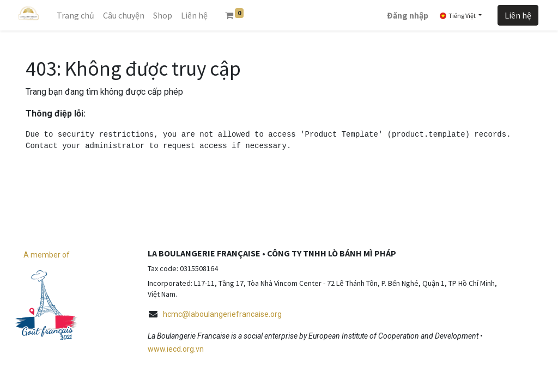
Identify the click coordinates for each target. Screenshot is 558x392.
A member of (47, 255)
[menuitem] (75, 15)
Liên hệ (518, 15)
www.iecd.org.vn (176, 349)
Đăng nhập (408, 15)
